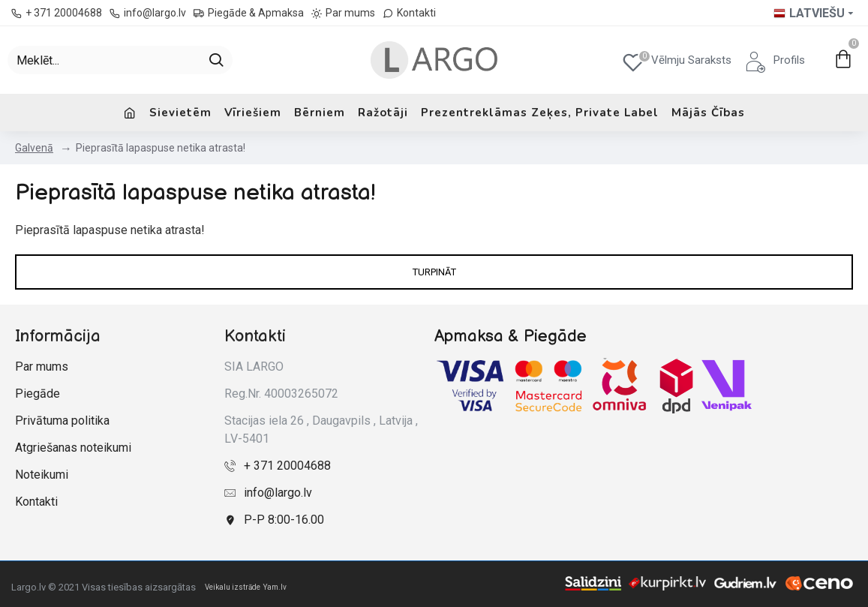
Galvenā (34, 148)
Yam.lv (275, 587)
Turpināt (434, 272)
